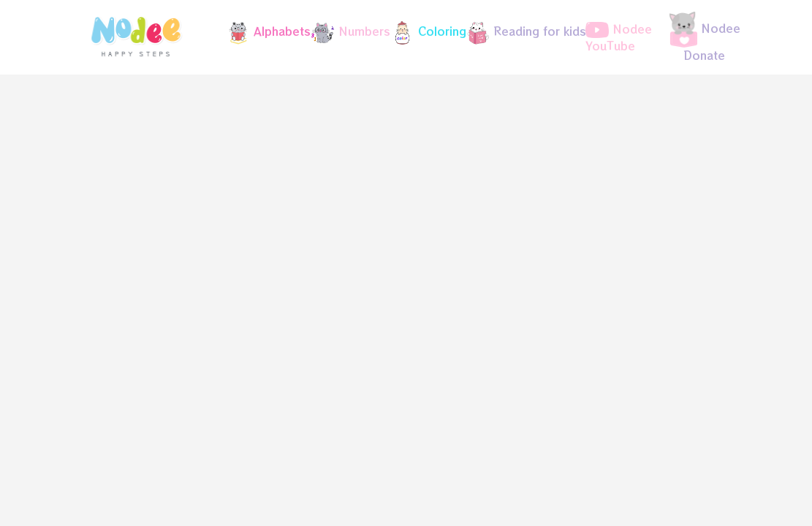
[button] (262, 33)
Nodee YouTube (619, 38)
